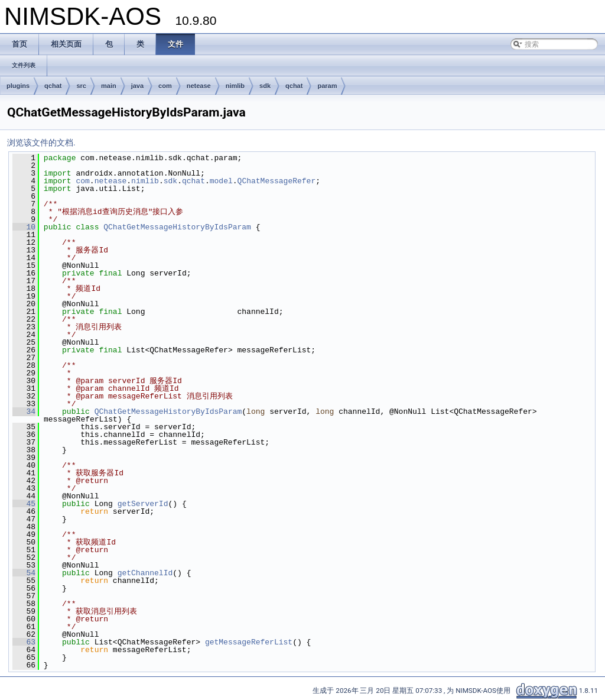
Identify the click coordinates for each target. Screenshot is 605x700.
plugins (18, 86)
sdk (265, 86)
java (137, 86)
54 (24, 573)
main (109, 86)
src (81, 86)
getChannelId (145, 573)
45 (24, 504)
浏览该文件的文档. (41, 142)
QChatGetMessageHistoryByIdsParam (177, 227)
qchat (53, 86)
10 (24, 227)
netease (199, 86)
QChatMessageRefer (277, 181)
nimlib (235, 86)
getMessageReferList (249, 642)
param (327, 86)
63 (24, 642)
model (221, 181)
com (165, 86)
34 (24, 411)
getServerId (143, 504)
